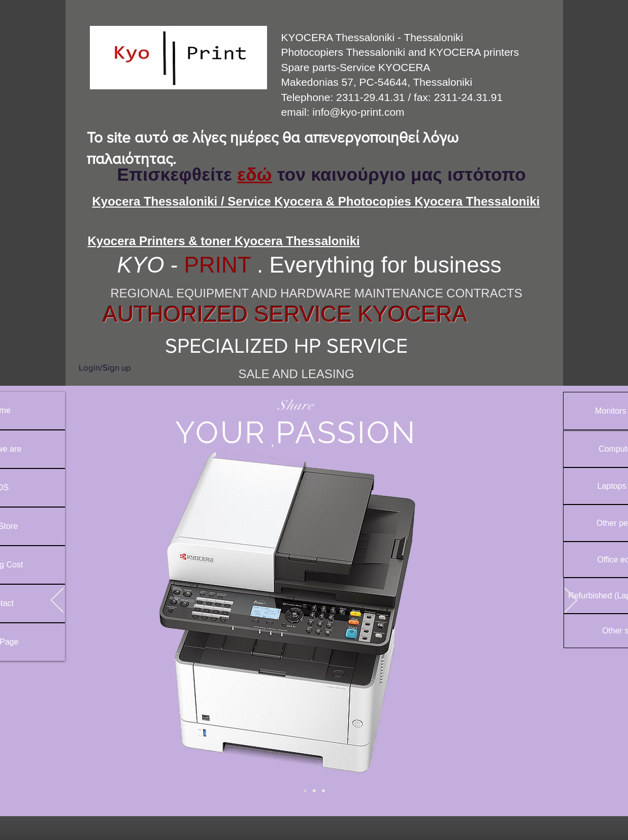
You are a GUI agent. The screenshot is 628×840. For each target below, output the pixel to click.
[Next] (571, 601)
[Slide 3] (323, 791)
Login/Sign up (105, 367)
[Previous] (57, 601)
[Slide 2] (305, 791)
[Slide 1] (314, 791)
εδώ (254, 174)
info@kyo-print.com (358, 112)
